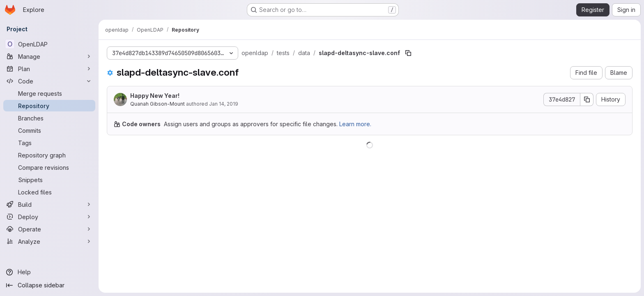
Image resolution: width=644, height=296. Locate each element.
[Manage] (49, 56)
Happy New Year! (155, 96)
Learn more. (355, 124)
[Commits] (49, 130)
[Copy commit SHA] (587, 99)
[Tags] (49, 143)
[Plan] (49, 69)
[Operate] (49, 229)
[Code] (49, 81)
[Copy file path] (408, 53)
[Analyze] (49, 241)
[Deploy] (49, 217)
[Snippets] (49, 180)
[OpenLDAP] (49, 44)
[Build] (49, 204)
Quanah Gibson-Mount (158, 104)
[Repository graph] (49, 155)
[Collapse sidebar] (49, 285)
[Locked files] (49, 192)
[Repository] (49, 106)
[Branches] (49, 118)
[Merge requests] (49, 93)
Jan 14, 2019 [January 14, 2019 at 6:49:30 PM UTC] (224, 104)
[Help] (49, 272)
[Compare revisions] (49, 167)
